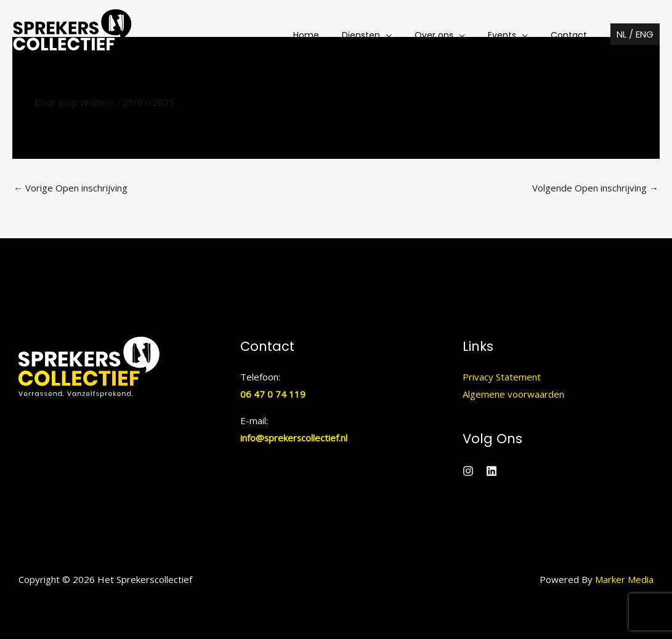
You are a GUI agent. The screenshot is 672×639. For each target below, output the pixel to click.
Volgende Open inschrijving (595, 188)
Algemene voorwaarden (513, 394)
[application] (405, 35)
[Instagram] (468, 471)
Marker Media (624, 579)
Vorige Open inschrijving (71, 188)
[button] (386, 35)
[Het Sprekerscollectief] (72, 34)
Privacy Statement (502, 377)
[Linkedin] (492, 471)
